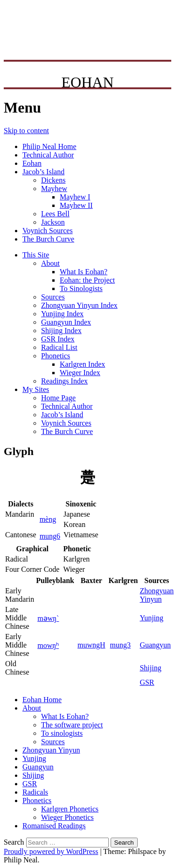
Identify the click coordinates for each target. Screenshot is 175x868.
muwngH (91, 645)
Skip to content (26, 131)
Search (14, 842)
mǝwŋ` (48, 618)
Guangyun (155, 645)
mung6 (50, 536)
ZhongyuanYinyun (157, 595)
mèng (48, 519)
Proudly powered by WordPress (51, 851)
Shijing (150, 668)
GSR (147, 682)
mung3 (120, 645)
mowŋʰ (48, 645)
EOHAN (88, 82)
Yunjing (151, 618)
